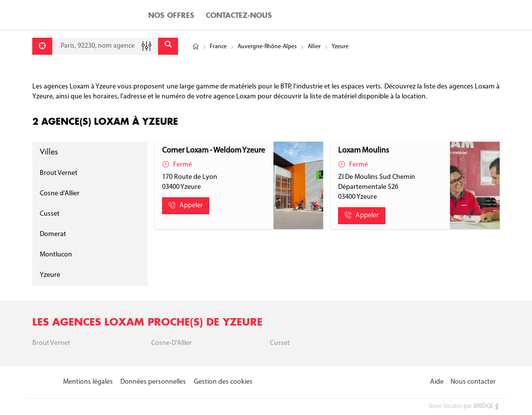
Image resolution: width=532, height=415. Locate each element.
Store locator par (464, 406)
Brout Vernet (59, 173)
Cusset (50, 214)
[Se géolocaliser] (42, 46)
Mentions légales (88, 382)
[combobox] (105, 46)
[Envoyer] (168, 46)
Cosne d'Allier (60, 194)
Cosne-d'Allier (172, 343)
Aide (437, 382)
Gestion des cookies (223, 382)
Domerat (53, 234)
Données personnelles (153, 382)
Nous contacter (473, 382)
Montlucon (56, 255)
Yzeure (50, 275)
